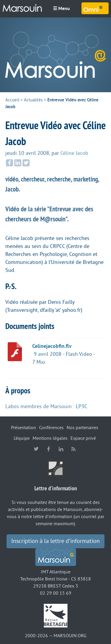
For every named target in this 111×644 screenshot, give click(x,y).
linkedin (61, 449)
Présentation (24, 428)
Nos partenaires (82, 428)
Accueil (12, 100)
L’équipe (22, 438)
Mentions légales (50, 438)
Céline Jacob (74, 153)
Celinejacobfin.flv (52, 346)
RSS (73, 449)
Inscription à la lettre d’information (55, 541)
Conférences (51, 428)
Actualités (33, 100)
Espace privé (83, 438)
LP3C (82, 406)
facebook (49, 449)
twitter (36, 449)
